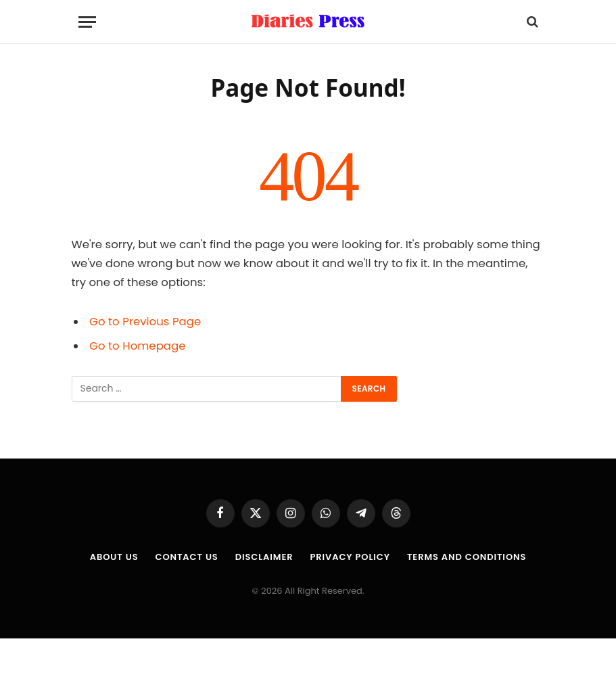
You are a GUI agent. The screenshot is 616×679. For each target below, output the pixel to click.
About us (114, 557)
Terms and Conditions (467, 557)
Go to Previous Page (145, 322)
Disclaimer (264, 557)
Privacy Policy (350, 557)
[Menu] (87, 22)
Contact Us (186, 557)
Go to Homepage (137, 346)
